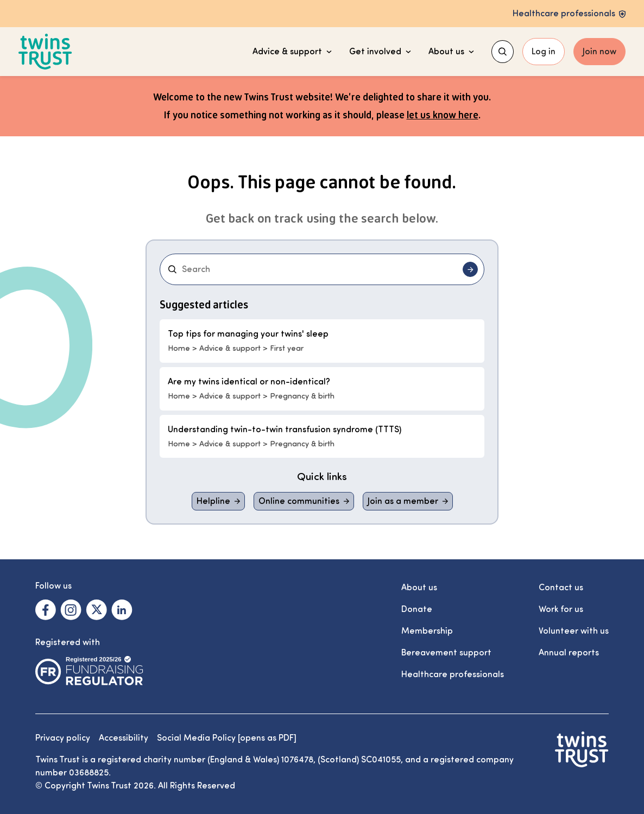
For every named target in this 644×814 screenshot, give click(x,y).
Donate (417, 609)
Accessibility (124, 738)
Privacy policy (63, 738)
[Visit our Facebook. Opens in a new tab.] (46, 610)
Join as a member (403, 501)
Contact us (561, 588)
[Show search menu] (503, 52)
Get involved (380, 52)
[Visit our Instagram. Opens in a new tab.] (71, 610)
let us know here (443, 115)
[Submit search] (470, 269)
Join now (599, 52)
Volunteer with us (574, 631)
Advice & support (292, 52)
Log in (544, 52)
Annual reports (569, 653)
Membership (427, 631)
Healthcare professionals (453, 674)
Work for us (561, 609)
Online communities (299, 501)
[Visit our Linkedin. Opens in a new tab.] (122, 610)
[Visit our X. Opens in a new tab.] (96, 610)
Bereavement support (446, 653)
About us (451, 52)
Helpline (213, 501)
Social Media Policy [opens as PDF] (227, 738)
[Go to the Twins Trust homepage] (45, 52)
